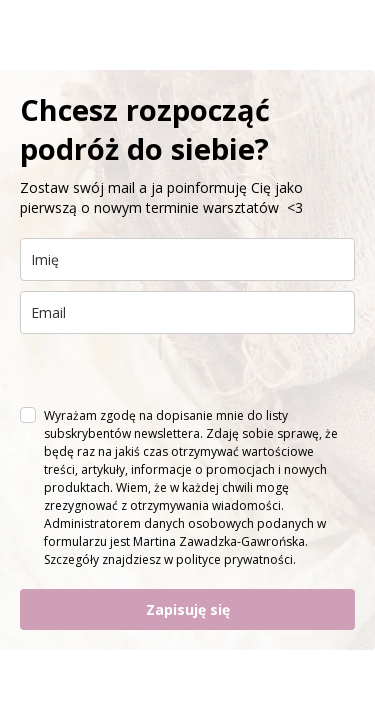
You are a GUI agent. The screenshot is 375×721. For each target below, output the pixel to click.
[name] (187, 259)
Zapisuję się (188, 609)
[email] (187, 312)
